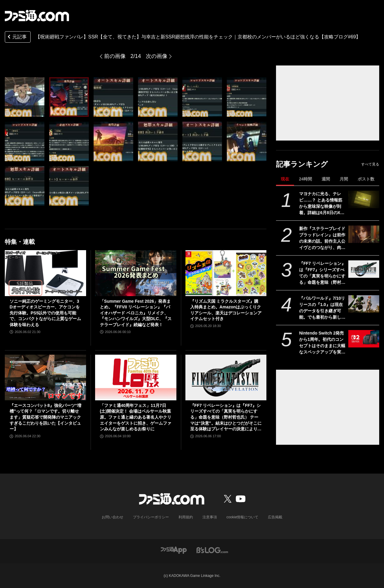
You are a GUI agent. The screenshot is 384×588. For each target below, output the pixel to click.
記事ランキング (302, 164)
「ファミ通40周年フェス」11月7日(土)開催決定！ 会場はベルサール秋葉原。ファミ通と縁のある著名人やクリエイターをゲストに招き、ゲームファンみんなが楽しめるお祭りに (136, 417)
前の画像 (115, 56)
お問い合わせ (112, 517)
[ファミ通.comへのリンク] (37, 16)
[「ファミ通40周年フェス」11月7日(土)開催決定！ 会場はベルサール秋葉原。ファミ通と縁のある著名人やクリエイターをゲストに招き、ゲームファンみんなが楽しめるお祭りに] (136, 377)
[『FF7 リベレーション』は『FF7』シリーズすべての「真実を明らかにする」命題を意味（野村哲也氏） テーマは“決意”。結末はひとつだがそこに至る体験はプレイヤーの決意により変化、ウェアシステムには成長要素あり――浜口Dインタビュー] (364, 269)
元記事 (16, 37)
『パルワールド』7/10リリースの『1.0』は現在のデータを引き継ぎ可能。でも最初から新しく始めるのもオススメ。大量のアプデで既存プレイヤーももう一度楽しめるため (322, 308)
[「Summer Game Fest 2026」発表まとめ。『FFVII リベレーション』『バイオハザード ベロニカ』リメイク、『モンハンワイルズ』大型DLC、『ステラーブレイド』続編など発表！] (136, 273)
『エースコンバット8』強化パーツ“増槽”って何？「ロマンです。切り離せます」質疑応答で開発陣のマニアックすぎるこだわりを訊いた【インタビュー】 (45, 417)
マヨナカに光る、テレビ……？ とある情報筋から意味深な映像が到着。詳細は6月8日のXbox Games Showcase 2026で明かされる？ (322, 204)
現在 (285, 179)
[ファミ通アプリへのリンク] (174, 550)
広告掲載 (275, 517)
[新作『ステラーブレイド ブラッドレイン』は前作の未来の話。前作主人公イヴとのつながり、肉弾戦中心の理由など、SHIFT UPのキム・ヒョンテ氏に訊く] (364, 234)
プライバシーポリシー (151, 517)
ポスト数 (366, 179)
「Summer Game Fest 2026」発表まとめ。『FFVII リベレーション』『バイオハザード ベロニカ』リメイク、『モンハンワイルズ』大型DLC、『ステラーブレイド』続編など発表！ (136, 313)
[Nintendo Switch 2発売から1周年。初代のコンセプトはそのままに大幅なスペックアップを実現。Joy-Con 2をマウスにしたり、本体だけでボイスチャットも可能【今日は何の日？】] (364, 339)
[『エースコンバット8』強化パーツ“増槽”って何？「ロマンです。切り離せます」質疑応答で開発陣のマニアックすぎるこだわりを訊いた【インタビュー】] (45, 377)
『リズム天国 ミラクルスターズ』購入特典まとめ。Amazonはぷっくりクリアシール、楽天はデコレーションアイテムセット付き (226, 310)
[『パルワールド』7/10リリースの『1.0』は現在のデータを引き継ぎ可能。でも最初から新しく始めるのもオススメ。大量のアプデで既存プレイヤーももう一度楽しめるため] (364, 304)
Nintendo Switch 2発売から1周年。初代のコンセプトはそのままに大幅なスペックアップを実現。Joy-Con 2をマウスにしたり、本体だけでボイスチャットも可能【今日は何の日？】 (322, 343)
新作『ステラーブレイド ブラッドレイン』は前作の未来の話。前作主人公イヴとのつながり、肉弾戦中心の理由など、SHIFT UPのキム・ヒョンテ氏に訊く (322, 238)
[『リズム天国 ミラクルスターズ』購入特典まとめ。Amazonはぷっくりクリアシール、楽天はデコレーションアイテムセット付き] (226, 273)
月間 (344, 179)
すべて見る (370, 164)
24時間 (305, 179)
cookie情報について (243, 517)
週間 (326, 179)
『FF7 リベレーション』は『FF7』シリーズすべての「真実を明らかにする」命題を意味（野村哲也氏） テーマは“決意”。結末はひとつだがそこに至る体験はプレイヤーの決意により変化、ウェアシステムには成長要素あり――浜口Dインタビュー (322, 273)
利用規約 (186, 517)
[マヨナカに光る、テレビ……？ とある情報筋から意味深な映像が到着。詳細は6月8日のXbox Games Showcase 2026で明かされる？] (364, 199)
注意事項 (210, 517)
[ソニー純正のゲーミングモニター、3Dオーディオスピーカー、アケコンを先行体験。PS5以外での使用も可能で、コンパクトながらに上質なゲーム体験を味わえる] (45, 273)
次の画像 (157, 56)
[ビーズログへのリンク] (212, 550)
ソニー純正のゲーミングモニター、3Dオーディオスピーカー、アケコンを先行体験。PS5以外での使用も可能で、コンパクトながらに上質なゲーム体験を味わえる (45, 313)
